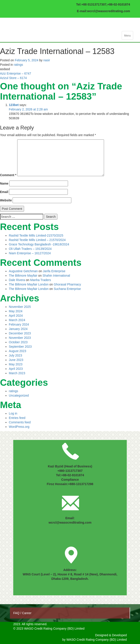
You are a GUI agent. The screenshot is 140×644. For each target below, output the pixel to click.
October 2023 (18, 342)
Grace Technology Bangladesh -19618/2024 (39, 244)
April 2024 (16, 316)
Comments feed (20, 422)
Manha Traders (41, 280)
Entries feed (17, 418)
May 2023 (16, 364)
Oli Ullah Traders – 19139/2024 (30, 249)
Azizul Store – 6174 (13, 78)
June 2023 (16, 360)
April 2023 (16, 369)
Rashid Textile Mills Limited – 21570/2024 (37, 240)
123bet (14, 105)
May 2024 (16, 311)
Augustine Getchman (23, 271)
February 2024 (19, 324)
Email (4, 192)
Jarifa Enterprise (54, 271)
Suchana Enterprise (67, 289)
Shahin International (56, 276)
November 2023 (20, 338)
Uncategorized (19, 395)
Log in (13, 413)
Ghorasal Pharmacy (67, 284)
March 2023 (17, 373)
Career (27, 613)
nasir (47, 60)
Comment (8, 175)
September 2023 (20, 347)
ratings (18, 65)
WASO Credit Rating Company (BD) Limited (97, 640)
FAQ (17, 613)
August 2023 (18, 351)
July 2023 (15, 355)
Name (4, 183)
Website (6, 200)
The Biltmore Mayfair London (29, 284)
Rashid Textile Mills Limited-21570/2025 (36, 235)
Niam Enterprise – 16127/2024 (30, 253)
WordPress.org (19, 427)
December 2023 (20, 333)
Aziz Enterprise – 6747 (16, 73)
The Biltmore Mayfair (23, 276)
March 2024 (17, 320)
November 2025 (20, 307)
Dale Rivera (17, 280)
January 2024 (18, 329)
